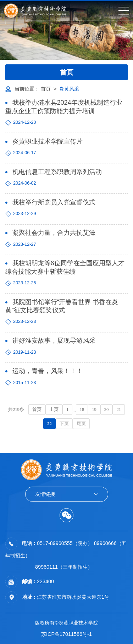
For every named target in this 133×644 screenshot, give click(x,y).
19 (94, 410)
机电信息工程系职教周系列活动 (57, 172)
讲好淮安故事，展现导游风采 (54, 341)
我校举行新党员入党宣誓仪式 (54, 202)
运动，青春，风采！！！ (48, 371)
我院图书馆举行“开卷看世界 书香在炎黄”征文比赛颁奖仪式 (62, 306)
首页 (46, 89)
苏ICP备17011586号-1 (66, 634)
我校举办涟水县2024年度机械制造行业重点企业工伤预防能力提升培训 (64, 107)
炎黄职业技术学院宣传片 (48, 141)
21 (119, 410)
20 (107, 410)
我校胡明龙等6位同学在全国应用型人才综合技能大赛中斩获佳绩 (65, 267)
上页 (54, 410)
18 (82, 410)
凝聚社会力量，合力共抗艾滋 (54, 233)
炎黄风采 (69, 89)
